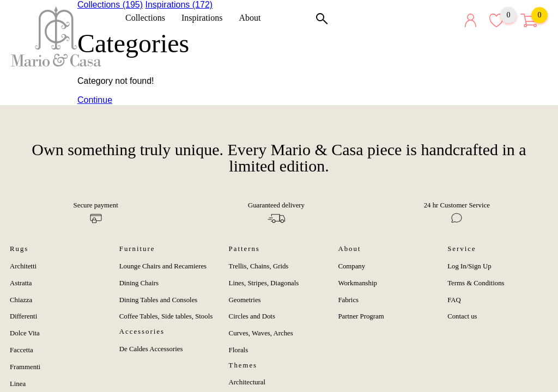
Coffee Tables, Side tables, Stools (166, 316)
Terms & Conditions (476, 283)
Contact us (462, 316)
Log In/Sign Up (469, 266)
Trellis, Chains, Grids (259, 266)
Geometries (245, 300)
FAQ (454, 300)
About (253, 18)
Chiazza (21, 300)
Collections (149, 18)
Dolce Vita (25, 333)
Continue (95, 100)
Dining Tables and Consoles (159, 300)
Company (351, 266)
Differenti (23, 316)
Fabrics (348, 300)
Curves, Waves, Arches (261, 333)
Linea (18, 384)
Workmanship (357, 283)
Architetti (23, 266)
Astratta (21, 283)
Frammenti (25, 367)
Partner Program (361, 316)
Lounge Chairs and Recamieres (163, 266)
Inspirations (206, 18)
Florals (239, 350)
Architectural (247, 382)
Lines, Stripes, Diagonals (264, 283)
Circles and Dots (252, 316)
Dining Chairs (139, 283)
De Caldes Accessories (151, 349)
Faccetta (22, 350)
